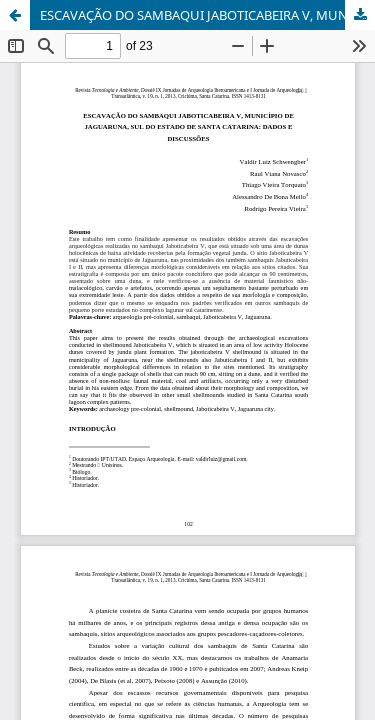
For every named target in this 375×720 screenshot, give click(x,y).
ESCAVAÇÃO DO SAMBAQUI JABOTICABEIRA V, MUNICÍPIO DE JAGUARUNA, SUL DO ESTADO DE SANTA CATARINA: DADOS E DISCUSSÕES (207, 15)
